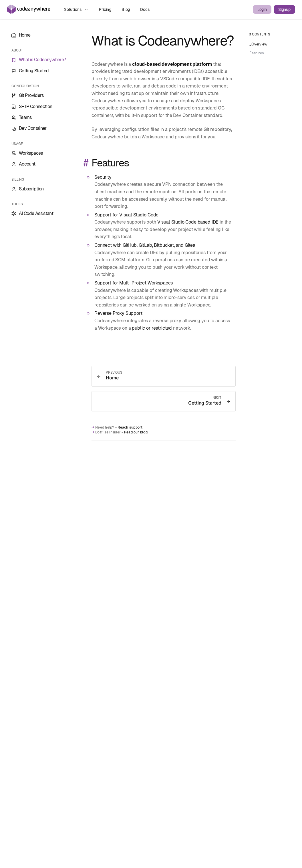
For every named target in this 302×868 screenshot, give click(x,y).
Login (262, 9)
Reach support (130, 427)
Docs (145, 9)
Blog (126, 9)
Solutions (76, 9)
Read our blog (136, 432)
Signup (284, 9)
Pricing (106, 9)
